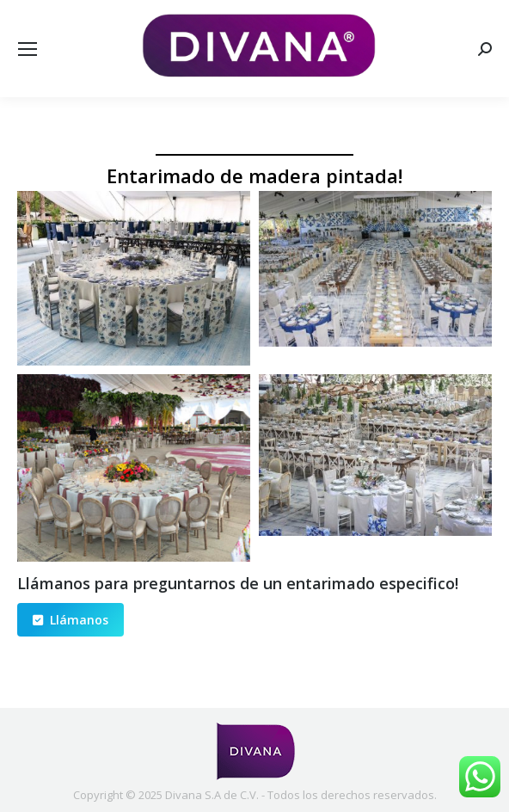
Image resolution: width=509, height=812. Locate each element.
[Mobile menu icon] (28, 49)
